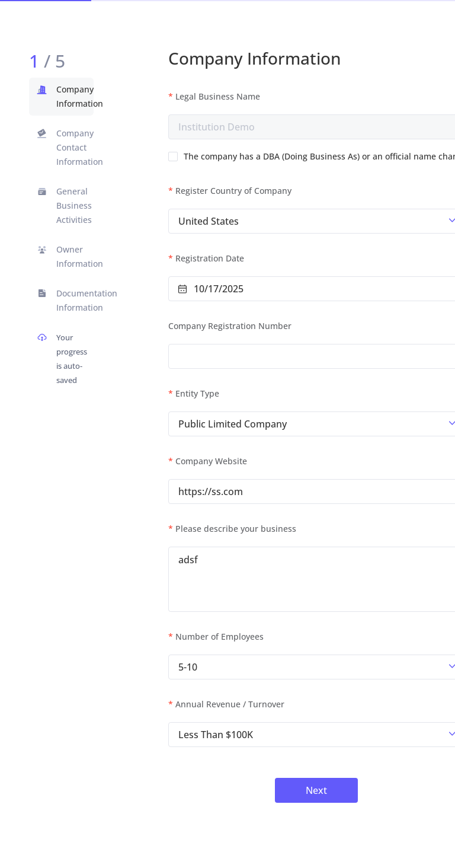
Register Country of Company (233, 191)
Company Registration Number (230, 326)
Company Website (211, 461)
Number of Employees (220, 636)
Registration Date (210, 258)
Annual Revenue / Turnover (230, 704)
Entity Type (197, 393)
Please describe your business (236, 529)
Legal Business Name (218, 96)
